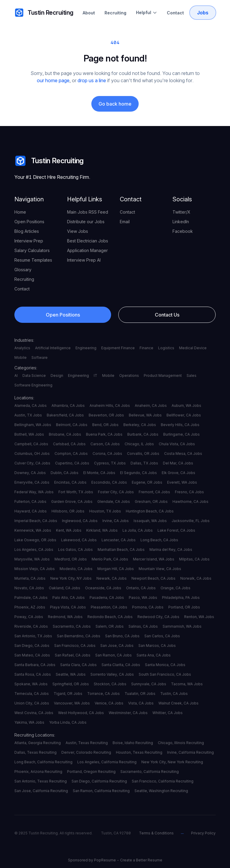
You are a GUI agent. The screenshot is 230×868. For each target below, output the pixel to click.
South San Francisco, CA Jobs (165, 674)
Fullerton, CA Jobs (30, 502)
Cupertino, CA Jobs (72, 463)
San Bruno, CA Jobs (122, 636)
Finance (146, 348)
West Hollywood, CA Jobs (81, 713)
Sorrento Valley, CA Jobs (112, 674)
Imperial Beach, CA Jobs (36, 521)
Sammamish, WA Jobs (182, 626)
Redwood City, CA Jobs (158, 617)
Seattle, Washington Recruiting (161, 791)
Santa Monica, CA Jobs (165, 665)
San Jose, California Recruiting (41, 791)
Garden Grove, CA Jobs (72, 502)
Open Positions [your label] (29, 222)
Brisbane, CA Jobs (65, 434)
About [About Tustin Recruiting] (89, 13)
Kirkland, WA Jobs (102, 530)
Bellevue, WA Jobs (145, 415)
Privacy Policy (203, 833)
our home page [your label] (53, 80)
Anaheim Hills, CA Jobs (110, 405)
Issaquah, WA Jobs (150, 521)
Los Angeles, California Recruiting (107, 762)
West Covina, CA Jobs (34, 713)
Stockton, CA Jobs (110, 684)
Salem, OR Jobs (110, 626)
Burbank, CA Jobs (143, 434)
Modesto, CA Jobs (76, 569)
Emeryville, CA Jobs (32, 482)
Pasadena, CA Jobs (107, 598)
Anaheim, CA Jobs (151, 405)
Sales (192, 375)
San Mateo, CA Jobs (32, 655)
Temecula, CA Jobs (32, 694)
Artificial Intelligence (53, 348)
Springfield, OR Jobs (71, 684)
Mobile (21, 357)
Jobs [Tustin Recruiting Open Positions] (203, 13)
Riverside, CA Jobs (31, 626)
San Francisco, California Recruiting (163, 781)
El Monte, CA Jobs (99, 473)
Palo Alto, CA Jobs (69, 598)
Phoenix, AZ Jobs (30, 607)
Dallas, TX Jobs (144, 463)
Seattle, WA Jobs (71, 674)
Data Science (34, 375)
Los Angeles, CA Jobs (34, 550)
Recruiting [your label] (24, 279)
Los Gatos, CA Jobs (75, 550)
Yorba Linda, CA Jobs (68, 722)
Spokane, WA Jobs (31, 684)
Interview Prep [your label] (29, 241)
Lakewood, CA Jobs (79, 540)
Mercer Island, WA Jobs (154, 559)
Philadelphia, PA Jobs (181, 598)
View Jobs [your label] (78, 231)
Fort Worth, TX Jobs (76, 492)
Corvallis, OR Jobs (143, 454)
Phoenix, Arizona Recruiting (38, 772)
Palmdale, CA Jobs (31, 598)
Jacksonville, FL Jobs (191, 521)
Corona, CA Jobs (107, 454)
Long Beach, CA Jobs (159, 540)
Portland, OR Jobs (184, 607)
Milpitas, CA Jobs (194, 559)
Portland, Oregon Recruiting (91, 772)
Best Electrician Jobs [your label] (88, 241)
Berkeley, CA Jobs (140, 425)
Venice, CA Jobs (109, 703)
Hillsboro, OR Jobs (68, 511)
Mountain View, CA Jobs (160, 569)
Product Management (163, 375)
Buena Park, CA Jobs (104, 434)
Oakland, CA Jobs (65, 588)
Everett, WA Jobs (182, 482)
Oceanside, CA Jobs (103, 588)
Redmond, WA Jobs (65, 617)
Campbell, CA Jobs (31, 444)
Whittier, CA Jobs (168, 713)
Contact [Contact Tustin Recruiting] (175, 13)
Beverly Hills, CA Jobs (180, 425)
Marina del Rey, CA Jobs (171, 550)
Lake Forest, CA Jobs (176, 530)
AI (16, 375)
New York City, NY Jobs (71, 578)
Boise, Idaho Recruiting (133, 743)
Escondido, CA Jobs (109, 482)
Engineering (86, 348)
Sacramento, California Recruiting (150, 772)
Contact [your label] (22, 289)
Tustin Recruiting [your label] (44, 13)
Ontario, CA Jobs (141, 588)
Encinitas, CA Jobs (70, 482)
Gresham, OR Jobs (151, 502)
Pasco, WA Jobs (143, 598)
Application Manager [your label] (87, 250)
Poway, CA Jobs (29, 617)
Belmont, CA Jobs (72, 425)
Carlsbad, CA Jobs (69, 444)
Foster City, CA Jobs (116, 492)
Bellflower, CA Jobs (184, 415)
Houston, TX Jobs (105, 511)
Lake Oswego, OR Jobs (35, 540)
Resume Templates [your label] (33, 260)
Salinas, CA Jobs (143, 626)
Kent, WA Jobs (69, 530)
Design (57, 375)
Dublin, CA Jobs (65, 473)
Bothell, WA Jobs (29, 434)
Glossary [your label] (23, 270)
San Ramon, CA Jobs (114, 655)
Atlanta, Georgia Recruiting (38, 743)
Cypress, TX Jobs (110, 463)
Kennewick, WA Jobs (33, 530)
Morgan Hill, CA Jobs (116, 569)
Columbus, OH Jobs (32, 454)
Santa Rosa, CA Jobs (33, 674)
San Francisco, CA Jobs (75, 646)
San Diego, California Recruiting (99, 781)
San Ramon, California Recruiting (101, 791)
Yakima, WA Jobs (29, 722)
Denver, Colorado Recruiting (86, 752)
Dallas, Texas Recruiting (35, 752)
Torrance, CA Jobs (103, 694)
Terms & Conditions (156, 833)
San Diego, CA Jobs (32, 646)
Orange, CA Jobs (175, 588)
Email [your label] (125, 222)
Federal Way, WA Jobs (34, 492)
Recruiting (115, 13)
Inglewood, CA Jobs (80, 521)
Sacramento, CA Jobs (72, 626)
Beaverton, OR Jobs (106, 415)
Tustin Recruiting (49, 161)
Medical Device (193, 348)
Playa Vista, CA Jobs (68, 607)
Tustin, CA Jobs (174, 694)
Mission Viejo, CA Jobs (35, 569)
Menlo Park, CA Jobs (110, 559)
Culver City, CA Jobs (32, 463)
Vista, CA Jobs (141, 703)
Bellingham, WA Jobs (33, 425)
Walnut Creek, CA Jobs (178, 703)
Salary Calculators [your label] (32, 250)
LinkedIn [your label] (181, 222)
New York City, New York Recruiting (172, 762)
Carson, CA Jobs (105, 444)
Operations (129, 375)
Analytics (22, 348)
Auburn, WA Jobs (186, 405)
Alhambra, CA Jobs (68, 405)
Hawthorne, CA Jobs (190, 502)
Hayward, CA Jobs (31, 511)
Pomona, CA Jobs (148, 607)
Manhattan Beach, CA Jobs (121, 550)
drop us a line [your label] (92, 80)
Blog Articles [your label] (27, 231)
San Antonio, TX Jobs (33, 636)
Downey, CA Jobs (30, 473)
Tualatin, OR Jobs (140, 694)
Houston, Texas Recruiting (139, 752)
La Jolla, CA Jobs (138, 530)
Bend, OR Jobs (105, 425)
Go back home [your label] (115, 104)
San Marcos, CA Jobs (157, 646)
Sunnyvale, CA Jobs (149, 684)
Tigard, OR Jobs (68, 694)
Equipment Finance (118, 348)
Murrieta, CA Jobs (30, 578)
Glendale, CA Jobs (114, 502)
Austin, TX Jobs (28, 415)
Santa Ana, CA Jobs (154, 655)
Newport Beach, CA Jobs (153, 578)
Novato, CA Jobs (29, 588)
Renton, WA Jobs (199, 617)
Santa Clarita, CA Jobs (121, 665)
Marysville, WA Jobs (32, 559)
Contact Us (167, 315)
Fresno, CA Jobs (189, 492)
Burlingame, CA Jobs (181, 434)
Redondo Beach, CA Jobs (110, 617)
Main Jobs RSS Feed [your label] (88, 212)
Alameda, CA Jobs (31, 405)
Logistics (166, 348)
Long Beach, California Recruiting (43, 762)
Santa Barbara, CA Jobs (35, 665)
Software (40, 357)
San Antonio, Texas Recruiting (41, 781)
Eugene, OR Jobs (147, 482)
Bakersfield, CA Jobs (65, 415)
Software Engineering (33, 385)
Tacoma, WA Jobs (187, 684)
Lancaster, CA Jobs (119, 540)
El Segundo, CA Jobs (139, 473)
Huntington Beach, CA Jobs (150, 511)
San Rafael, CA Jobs (73, 655)
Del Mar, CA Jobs (178, 463)
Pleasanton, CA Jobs (109, 607)
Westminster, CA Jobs (128, 713)
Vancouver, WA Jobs (72, 703)
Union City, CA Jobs (32, 703)
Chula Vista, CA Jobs (177, 444)
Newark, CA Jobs (112, 578)
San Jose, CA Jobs (117, 646)
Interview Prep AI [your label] (84, 260)
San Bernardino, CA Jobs (79, 636)
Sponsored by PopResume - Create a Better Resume (115, 860)
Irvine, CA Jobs (116, 521)
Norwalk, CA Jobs (196, 578)
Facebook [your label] (183, 231)
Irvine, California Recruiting (190, 752)
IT (96, 375)
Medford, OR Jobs (71, 559)
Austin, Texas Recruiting (87, 743)
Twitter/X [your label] (181, 212)
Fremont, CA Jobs (154, 492)
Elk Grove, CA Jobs (178, 473)
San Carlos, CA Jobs (162, 636)
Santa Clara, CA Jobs (78, 665)
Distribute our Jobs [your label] (86, 222)
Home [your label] (20, 212)
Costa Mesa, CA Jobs (183, 454)
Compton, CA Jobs (71, 454)
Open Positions (63, 315)
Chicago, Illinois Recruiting (181, 743)
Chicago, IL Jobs (139, 444)
